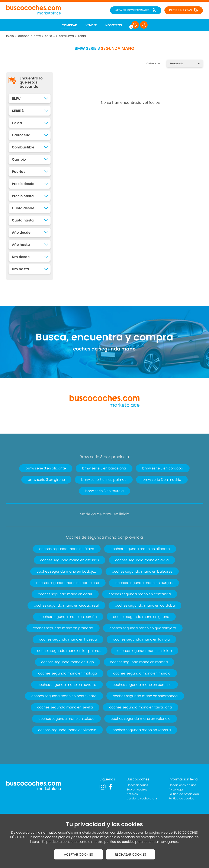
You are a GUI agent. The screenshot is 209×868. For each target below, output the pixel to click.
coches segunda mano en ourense (142, 685)
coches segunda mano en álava (67, 549)
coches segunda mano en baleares (142, 571)
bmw (37, 36)
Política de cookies (181, 798)
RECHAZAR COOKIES (131, 854)
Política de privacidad (184, 794)
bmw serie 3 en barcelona (104, 468)
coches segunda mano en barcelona (68, 583)
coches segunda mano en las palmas (69, 651)
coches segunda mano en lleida (145, 651)
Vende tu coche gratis (142, 798)
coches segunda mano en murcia (142, 673)
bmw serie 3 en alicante (46, 468)
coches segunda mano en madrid (139, 662)
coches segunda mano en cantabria (140, 594)
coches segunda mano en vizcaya (67, 730)
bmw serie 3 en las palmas (104, 480)
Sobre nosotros (137, 790)
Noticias (132, 794)
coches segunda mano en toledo (66, 719)
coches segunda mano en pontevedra (64, 696)
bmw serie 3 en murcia (104, 491)
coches (24, 36)
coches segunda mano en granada (63, 628)
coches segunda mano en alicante (140, 549)
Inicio (10, 36)
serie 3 (50, 36)
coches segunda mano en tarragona (141, 707)
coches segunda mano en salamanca (145, 696)
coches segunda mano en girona (141, 617)
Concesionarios (137, 785)
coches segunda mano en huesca (68, 639)
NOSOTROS (114, 25)
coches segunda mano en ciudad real (66, 605)
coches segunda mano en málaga (68, 673)
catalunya (66, 36)
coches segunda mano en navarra (67, 685)
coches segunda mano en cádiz (65, 594)
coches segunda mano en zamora (142, 730)
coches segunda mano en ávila (142, 560)
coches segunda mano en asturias (70, 560)
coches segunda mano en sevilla (65, 707)
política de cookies (119, 842)
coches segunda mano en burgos (144, 583)
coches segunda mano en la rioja (141, 639)
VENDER (91, 25)
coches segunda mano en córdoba (145, 605)
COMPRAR (69, 25)
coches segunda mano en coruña (68, 617)
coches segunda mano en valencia (141, 719)
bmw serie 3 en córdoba (163, 468)
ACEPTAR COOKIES (78, 854)
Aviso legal (176, 790)
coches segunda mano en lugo (67, 662)
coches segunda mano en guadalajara (143, 628)
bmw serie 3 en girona (46, 480)
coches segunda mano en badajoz (66, 571)
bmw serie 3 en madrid (162, 480)
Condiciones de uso (182, 785)
